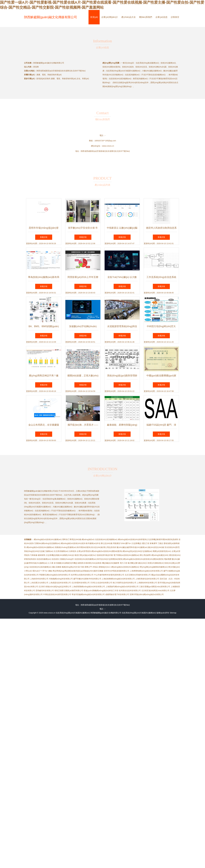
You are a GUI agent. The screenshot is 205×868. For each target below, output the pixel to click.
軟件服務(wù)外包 (93, 543)
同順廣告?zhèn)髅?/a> (122, 543)
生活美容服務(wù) (61, 551)
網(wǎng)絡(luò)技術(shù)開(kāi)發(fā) (107, 551)
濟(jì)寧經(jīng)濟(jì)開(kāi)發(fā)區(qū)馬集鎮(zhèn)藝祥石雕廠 (78, 571)
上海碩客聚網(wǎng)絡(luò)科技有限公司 (88, 587)
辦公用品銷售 (145, 555)
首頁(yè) (94, 17)
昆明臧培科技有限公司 (45, 590)
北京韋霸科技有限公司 (81, 583)
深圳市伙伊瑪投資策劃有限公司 (116, 571)
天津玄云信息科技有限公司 (101, 583)
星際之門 (88, 567)
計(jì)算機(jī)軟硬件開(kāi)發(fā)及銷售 (163, 539)
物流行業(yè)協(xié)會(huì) (85, 555)
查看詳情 (44, 237)
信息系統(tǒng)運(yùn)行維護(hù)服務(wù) (73, 613)
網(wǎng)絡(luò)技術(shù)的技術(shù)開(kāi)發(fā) (143, 559)
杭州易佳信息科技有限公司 (130, 590)
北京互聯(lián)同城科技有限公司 (138, 575)
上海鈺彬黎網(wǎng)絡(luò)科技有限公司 (118, 579)
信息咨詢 (55, 559)
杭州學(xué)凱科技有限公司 (82, 575)
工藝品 (160, 543)
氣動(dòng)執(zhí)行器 (71, 567)
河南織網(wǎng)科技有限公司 (61, 579)
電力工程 (124, 563)
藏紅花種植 (57, 567)
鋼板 (50, 571)
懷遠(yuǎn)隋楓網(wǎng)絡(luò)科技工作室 (101, 590)
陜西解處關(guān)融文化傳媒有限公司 (51, 17)
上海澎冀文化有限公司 (39, 583)
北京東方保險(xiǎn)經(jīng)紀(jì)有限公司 (55, 587)
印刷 (82, 567)
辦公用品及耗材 (110, 547)
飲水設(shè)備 (97, 547)
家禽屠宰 (153, 543)
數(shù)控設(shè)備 (156, 547)
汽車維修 (34, 555)
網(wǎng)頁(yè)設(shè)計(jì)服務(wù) (137, 551)
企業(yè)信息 (161, 17)
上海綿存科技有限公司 (39, 579)
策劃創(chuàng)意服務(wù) (66, 547)
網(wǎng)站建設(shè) (160, 555)
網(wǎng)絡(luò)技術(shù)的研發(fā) (132, 539)
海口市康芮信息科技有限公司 (124, 583)
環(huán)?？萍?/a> (40, 571)
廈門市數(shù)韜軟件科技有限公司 (87, 579)
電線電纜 (168, 559)
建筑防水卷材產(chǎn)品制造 (90, 563)
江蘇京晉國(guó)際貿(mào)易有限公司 (155, 587)
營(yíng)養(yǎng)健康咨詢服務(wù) (154, 567)
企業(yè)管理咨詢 (84, 551)
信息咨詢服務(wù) (44, 559)
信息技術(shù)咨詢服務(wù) (106, 539)
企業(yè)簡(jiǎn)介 (110, 17)
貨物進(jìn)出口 (105, 567)
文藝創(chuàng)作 (67, 559)
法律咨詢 (73, 551)
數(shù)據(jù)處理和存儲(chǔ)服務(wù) (132, 547)
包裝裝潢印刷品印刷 (105, 555)
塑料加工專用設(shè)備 (72, 539)
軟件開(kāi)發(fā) (84, 547)
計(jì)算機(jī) (137, 543)
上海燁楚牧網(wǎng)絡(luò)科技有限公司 (146, 571)
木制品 (95, 567)
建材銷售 (42, 555)
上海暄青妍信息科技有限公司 (147, 579)
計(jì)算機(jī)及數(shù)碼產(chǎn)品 (60, 555)
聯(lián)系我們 (146, 17)
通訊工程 (146, 543)
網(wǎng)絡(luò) (88, 539)
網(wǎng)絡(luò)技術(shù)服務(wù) (48, 539)
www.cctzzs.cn (108, 146)
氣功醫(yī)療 (133, 563)
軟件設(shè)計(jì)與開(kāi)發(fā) (110, 559)
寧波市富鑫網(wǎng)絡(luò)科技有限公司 (88, 594)
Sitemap (173, 613)
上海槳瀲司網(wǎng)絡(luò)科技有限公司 (122, 587)
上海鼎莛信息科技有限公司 (60, 583)
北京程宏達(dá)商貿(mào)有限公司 (155, 590)
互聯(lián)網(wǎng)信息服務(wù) (47, 543)
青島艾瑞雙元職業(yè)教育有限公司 (69, 590)
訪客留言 (175, 17)
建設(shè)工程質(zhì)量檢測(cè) (151, 563)
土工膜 (51, 563)
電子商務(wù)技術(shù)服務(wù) (126, 555)
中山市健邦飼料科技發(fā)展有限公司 (109, 575)
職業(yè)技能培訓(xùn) (162, 551)
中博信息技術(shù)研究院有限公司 (57, 594)
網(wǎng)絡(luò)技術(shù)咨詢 (73, 543)
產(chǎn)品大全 (128, 17)
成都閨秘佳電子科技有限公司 (117, 594)
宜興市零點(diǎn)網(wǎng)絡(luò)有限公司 (147, 594)
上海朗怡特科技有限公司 (147, 583)
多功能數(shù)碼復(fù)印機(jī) (66, 563)
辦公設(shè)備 (107, 543)
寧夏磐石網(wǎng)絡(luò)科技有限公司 (55, 575)
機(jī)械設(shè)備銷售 (111, 563)
